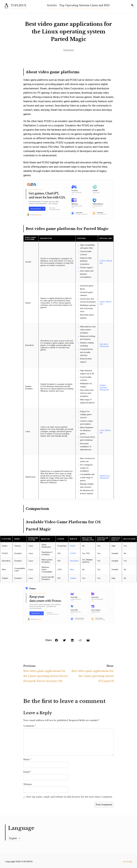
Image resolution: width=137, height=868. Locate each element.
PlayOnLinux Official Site (105, 477)
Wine (72, 570)
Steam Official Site (105, 303)
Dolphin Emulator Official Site (104, 388)
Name (27, 759)
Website (28, 784)
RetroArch (74, 561)
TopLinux (68, 50)
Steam (73, 546)
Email (27, 772)
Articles (52, 5)
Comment (30, 726)
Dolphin (73, 578)
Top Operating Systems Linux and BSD (84, 5)
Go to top (128, 862)
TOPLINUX (19, 5)
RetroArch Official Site (104, 345)
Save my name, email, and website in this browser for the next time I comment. (69, 797)
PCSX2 (73, 553)
